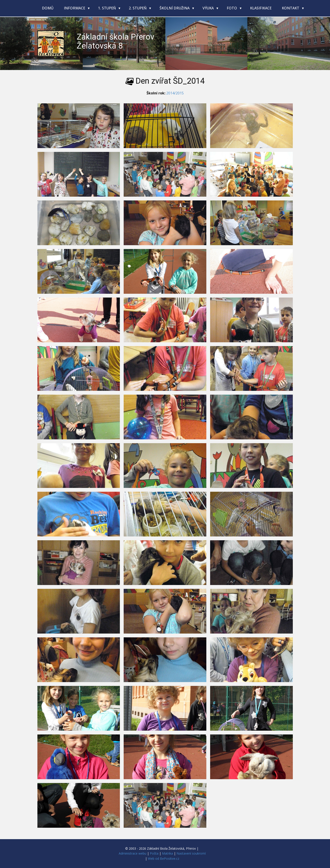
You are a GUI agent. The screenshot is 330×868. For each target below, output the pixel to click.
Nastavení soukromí (191, 853)
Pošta (154, 853)
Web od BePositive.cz (164, 858)
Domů (48, 8)
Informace (75, 8)
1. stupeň (107, 8)
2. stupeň (138, 8)
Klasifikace (261, 8)
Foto (232, 8)
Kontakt (291, 8)
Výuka (209, 8)
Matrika (167, 853)
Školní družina (175, 8)
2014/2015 (175, 93)
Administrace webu (133, 853)
